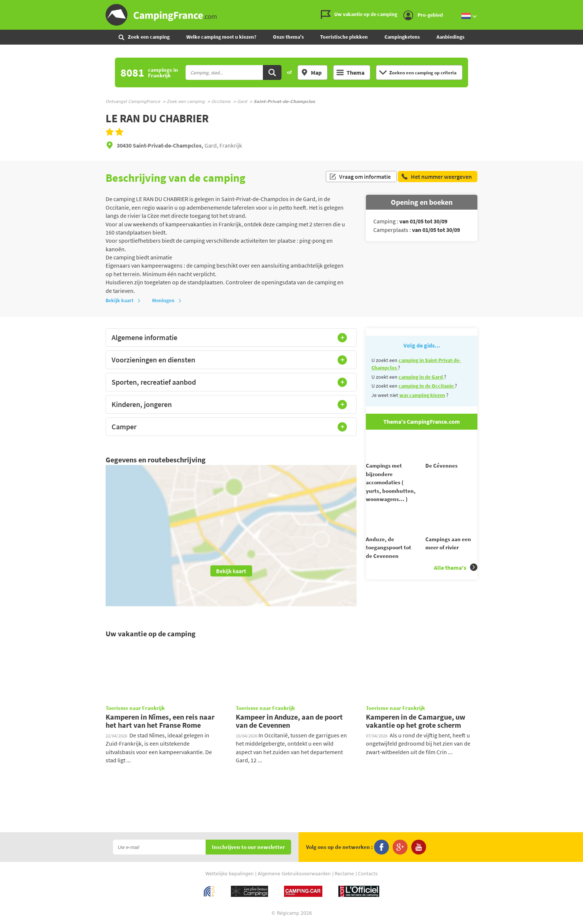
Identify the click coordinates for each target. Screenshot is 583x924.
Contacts (368, 874)
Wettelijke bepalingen (229, 874)
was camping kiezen (422, 395)
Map (311, 72)
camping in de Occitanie (427, 386)
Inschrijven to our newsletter (248, 847)
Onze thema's (288, 37)
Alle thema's (456, 581)
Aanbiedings (450, 37)
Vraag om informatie (360, 178)
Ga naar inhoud (578, 6)
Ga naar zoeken (582, 6)
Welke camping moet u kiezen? (221, 37)
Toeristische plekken (344, 37)
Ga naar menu (574, 6)
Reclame (344, 874)
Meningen (167, 300)
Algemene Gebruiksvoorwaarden (294, 874)
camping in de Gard (421, 377)
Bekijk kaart (123, 300)
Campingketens (402, 37)
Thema (350, 72)
